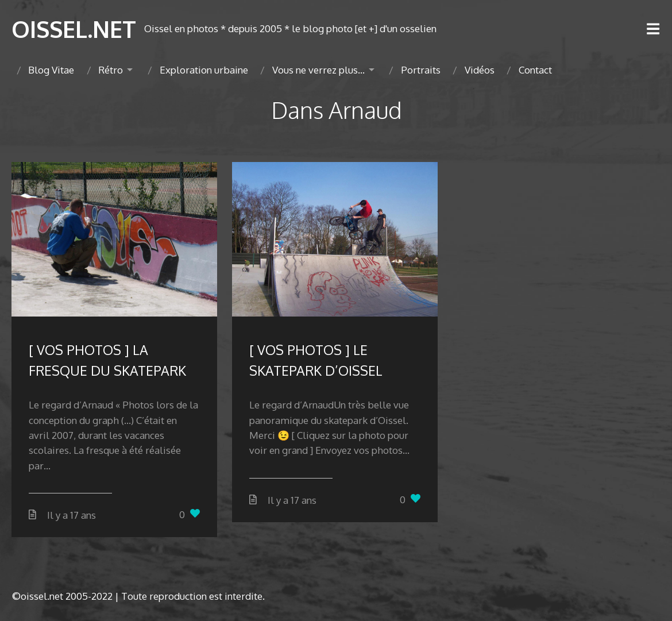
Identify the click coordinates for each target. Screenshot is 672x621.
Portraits (421, 70)
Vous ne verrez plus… (318, 70)
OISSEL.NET (74, 29)
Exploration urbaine (204, 70)
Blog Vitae (51, 70)
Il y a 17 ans (72, 515)
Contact (535, 70)
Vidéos (480, 70)
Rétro (111, 70)
